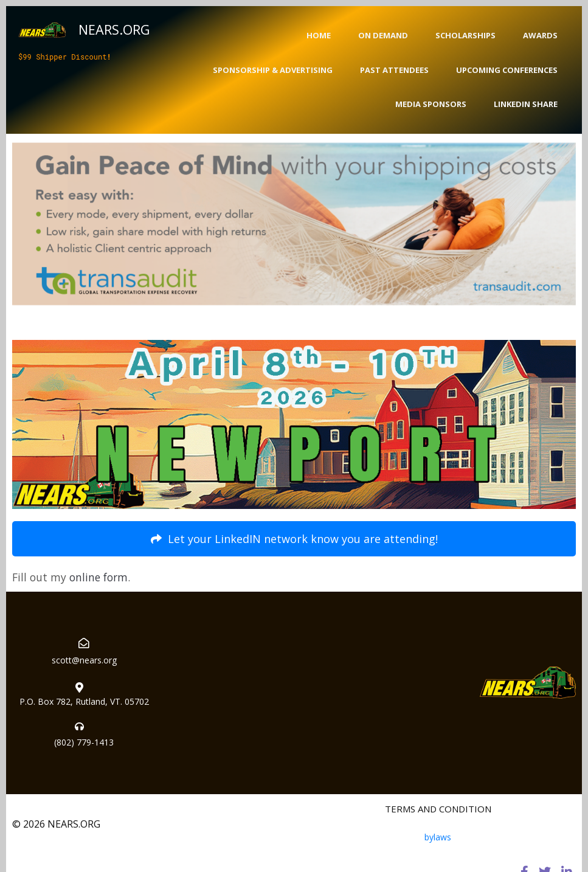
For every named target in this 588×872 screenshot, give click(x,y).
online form (99, 577)
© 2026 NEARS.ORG (56, 824)
